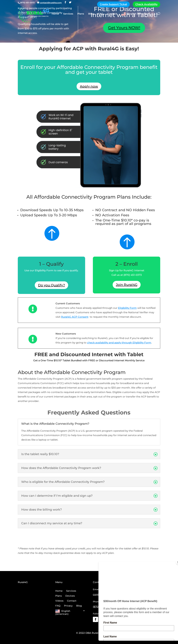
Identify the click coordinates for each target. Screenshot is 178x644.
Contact (112, 14)
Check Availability (146, 4)
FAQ (101, 14)
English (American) (139, 14)
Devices (70, 596)
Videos (59, 601)
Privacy (68, 606)
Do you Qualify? (51, 285)
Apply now (89, 86)
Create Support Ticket (113, 4)
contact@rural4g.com (107, 594)
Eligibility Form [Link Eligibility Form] (127, 308)
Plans (81, 14)
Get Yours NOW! (124, 28)
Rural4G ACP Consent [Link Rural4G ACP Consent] (75, 317)
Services (68, 14)
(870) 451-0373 (102, 607)
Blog (91, 14)
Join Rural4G (127, 285)
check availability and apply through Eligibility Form (119, 343)
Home (55, 14)
